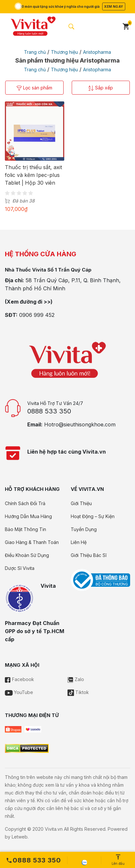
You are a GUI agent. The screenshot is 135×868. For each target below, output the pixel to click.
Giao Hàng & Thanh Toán (32, 542)
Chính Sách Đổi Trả (25, 503)
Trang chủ (35, 52)
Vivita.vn (54, 829)
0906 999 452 (37, 315)
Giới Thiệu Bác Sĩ (89, 555)
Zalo (76, 679)
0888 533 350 (49, 411)
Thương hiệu (64, 52)
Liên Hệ (79, 542)
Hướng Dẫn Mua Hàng (28, 516)
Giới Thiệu (81, 503)
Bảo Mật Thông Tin (25, 529)
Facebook (19, 679)
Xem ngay (114, 6)
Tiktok (78, 692)
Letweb (20, 837)
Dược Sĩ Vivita (20, 568)
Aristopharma (97, 52)
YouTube (19, 692)
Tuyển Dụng (84, 529)
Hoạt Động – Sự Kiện (93, 516)
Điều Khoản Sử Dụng (27, 555)
